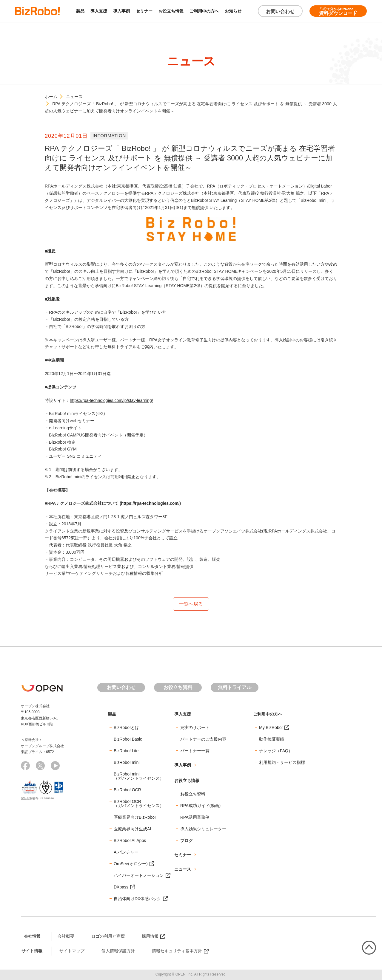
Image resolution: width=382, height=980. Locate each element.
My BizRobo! (271, 727)
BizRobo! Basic (128, 739)
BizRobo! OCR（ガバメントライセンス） (139, 803)
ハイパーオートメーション (139, 875)
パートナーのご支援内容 (203, 739)
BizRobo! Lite (126, 751)
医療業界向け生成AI (132, 829)
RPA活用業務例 (195, 817)
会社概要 (66, 936)
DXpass (121, 887)
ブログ (187, 840)
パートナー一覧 (195, 751)
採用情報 (150, 936)
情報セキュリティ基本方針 (177, 951)
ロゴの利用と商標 (108, 936)
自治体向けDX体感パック (137, 899)
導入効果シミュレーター (203, 829)
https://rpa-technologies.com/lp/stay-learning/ (111, 400)
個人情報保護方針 (118, 951)
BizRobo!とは (126, 727)
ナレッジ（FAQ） (276, 751)
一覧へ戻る (191, 604)
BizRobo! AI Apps (130, 840)
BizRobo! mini (127, 762)
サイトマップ (72, 951)
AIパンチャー (126, 852)
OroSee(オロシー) (131, 864)
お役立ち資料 (178, 687)
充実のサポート (195, 727)
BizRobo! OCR (127, 790)
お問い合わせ (280, 11)
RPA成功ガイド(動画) (200, 806)
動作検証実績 (272, 739)
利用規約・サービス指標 (282, 762)
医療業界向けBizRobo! (135, 817)
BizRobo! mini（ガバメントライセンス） (139, 776)
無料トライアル (235, 687)
